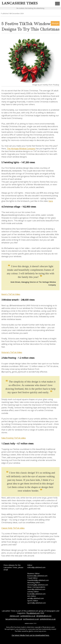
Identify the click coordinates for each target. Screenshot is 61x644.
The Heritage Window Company (21, 149)
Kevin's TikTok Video (11, 294)
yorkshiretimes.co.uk (48, 619)
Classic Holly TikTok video (13, 528)
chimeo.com (15, 616)
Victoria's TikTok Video (12, 352)
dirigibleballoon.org (44, 616)
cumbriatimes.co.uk (28, 616)
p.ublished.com (34, 613)
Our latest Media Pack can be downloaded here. (30, 635)
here (51, 201)
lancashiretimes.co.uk (14, 619)
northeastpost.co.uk (31, 619)
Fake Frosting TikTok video (14, 438)
